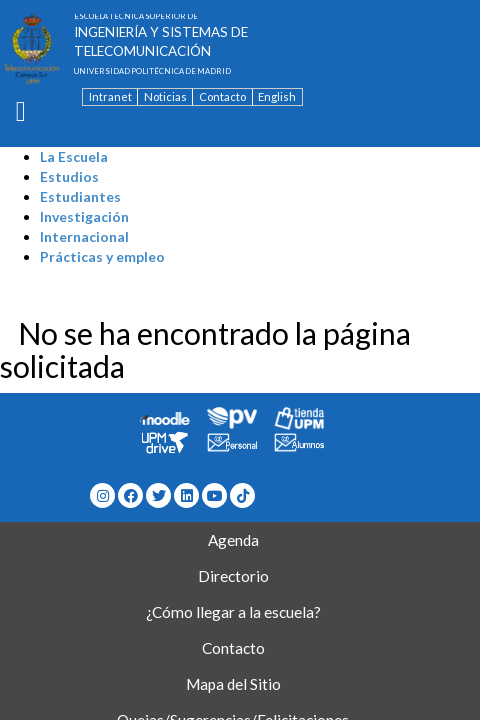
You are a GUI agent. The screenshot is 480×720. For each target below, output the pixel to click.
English (277, 96)
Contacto (222, 96)
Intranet (110, 96)
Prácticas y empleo (102, 256)
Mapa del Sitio (233, 684)
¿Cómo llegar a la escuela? (233, 612)
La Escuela (74, 156)
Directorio (233, 576)
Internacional (84, 236)
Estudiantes (80, 196)
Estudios (69, 176)
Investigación (84, 216)
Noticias (165, 96)
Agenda (233, 540)
